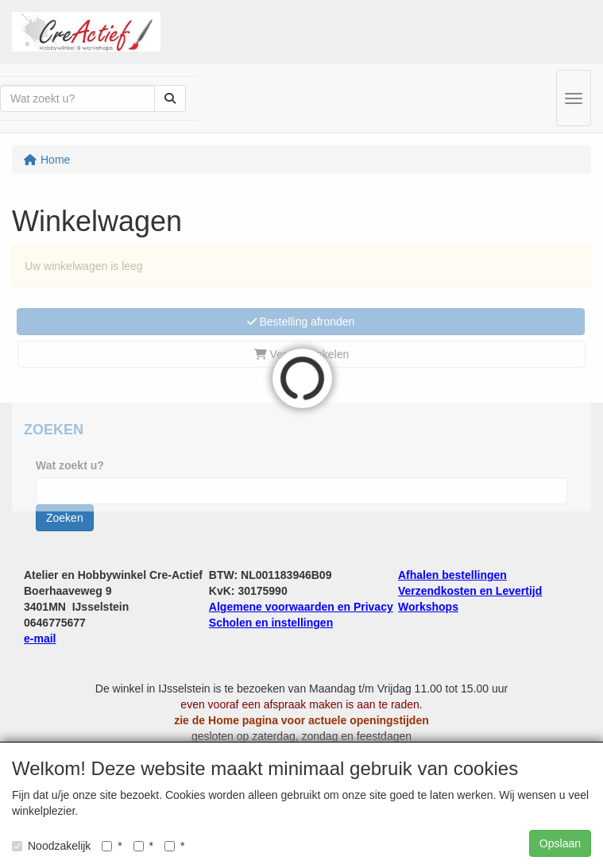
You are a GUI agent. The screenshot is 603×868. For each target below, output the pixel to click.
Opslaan (560, 843)
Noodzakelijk (51, 846)
